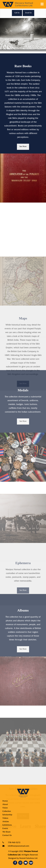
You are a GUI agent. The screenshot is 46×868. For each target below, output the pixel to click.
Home (5, 801)
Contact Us (7, 836)
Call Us (17, 13)
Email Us (28, 13)
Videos (5, 818)
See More (23, 147)
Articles (6, 822)
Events (5, 829)
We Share (6, 832)
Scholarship (7, 815)
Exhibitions (7, 825)
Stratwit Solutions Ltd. (29, 858)
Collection (7, 811)
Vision (5, 808)
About (5, 805)
